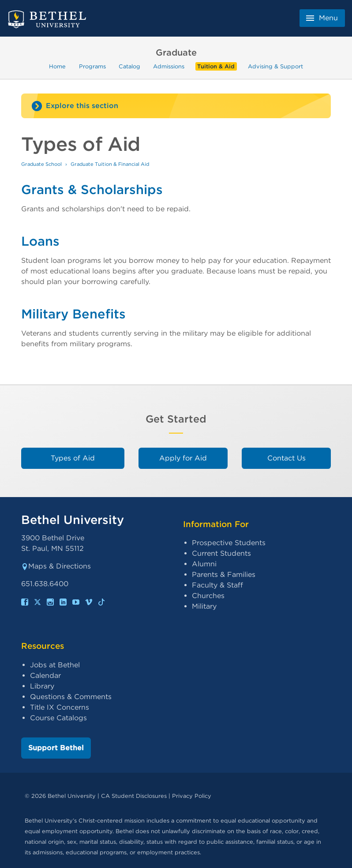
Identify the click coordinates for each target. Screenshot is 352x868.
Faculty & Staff (217, 585)
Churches (208, 596)
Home (57, 66)
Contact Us (286, 458)
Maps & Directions (56, 566)
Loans (40, 241)
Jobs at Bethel (55, 665)
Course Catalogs (58, 718)
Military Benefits (73, 314)
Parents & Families (224, 574)
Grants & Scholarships (92, 189)
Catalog (129, 66)
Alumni (204, 564)
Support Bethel (56, 748)
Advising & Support (275, 66)
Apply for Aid (183, 458)
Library (42, 686)
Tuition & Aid (216, 66)
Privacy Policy (192, 796)
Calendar (45, 675)
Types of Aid (73, 458)
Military (204, 606)
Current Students (221, 553)
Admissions (169, 66)
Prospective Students (229, 543)
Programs (92, 66)
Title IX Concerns (60, 707)
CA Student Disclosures (134, 796)
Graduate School (41, 164)
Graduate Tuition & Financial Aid (110, 164)
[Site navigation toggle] (176, 106)
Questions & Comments (71, 697)
